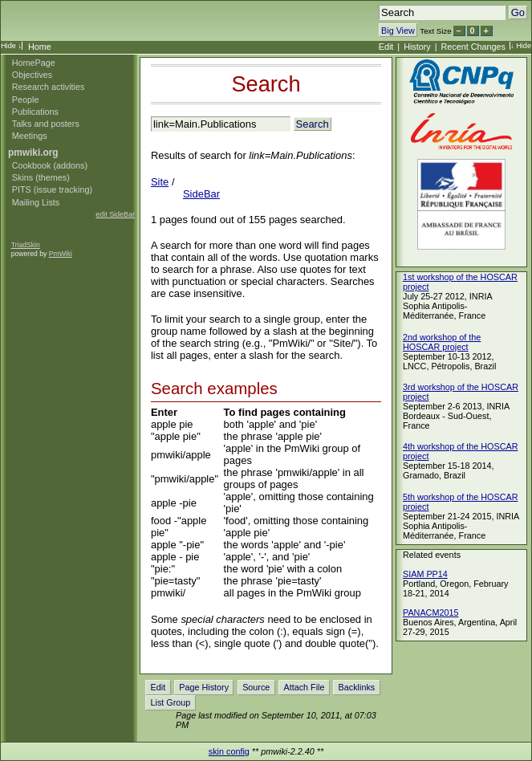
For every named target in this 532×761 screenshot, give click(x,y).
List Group (171, 702)
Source (256, 687)
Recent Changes (473, 47)
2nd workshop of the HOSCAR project (442, 342)
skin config (229, 751)
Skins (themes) (41, 177)
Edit (386, 47)
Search (266, 84)
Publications (35, 112)
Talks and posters (46, 124)
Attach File (304, 687)
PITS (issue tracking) (52, 189)
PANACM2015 (430, 612)
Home (40, 47)
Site (160, 182)
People (26, 100)
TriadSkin (26, 245)
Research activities (49, 87)
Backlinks (357, 687)
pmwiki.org (33, 153)
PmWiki (61, 254)
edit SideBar (115, 214)
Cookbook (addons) (50, 165)
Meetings (30, 136)
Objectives (32, 75)
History (417, 47)
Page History (204, 687)
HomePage (34, 63)
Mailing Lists (36, 202)
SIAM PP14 (425, 574)
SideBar (201, 194)
